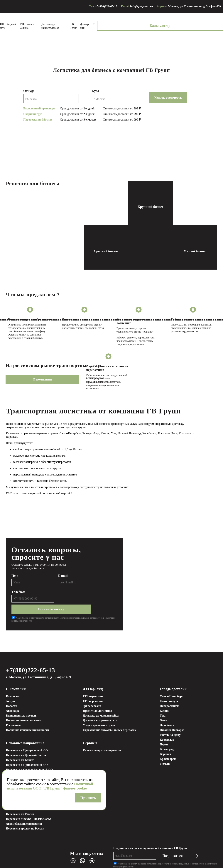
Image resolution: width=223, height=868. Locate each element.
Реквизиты (13, 710)
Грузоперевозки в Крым (22, 769)
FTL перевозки (93, 681)
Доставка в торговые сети (100, 705)
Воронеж (166, 739)
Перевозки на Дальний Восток (26, 740)
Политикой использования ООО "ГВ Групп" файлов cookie (50, 786)
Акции (10, 686)
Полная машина (70, 24)
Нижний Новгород (172, 715)
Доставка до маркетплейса (101, 701)
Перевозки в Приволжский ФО (27, 750)
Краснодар (167, 725)
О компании (27, 376)
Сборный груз (46, 24)
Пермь (164, 729)
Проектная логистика (97, 696)
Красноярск (168, 744)
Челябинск (167, 710)
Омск (163, 705)
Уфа (163, 701)
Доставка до (99, 24)
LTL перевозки (93, 686)
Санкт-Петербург (171, 681)
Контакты (13, 681)
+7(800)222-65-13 (106, 6)
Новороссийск (169, 691)
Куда (95, 87)
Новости (12, 691)
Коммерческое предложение (74, 376)
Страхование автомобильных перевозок (110, 715)
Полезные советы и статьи (24, 705)
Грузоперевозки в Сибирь (23, 759)
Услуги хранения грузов (99, 710)
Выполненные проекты (22, 701)
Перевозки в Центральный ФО (27, 735)
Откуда (29, 87)
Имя (15, 571)
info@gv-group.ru (142, 6)
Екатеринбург (169, 686)
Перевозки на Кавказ (20, 745)
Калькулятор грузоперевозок (102, 735)
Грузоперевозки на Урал (22, 764)
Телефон (18, 587)
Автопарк (12, 696)
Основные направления (25, 728)
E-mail (63, 571)
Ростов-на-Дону (170, 720)
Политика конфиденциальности (27, 715)
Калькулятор (203, 24)
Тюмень (165, 749)
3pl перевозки (92, 691)
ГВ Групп (130, 24)
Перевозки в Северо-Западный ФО (29, 755)
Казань (165, 696)
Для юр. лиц (93, 674)
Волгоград (167, 734)
